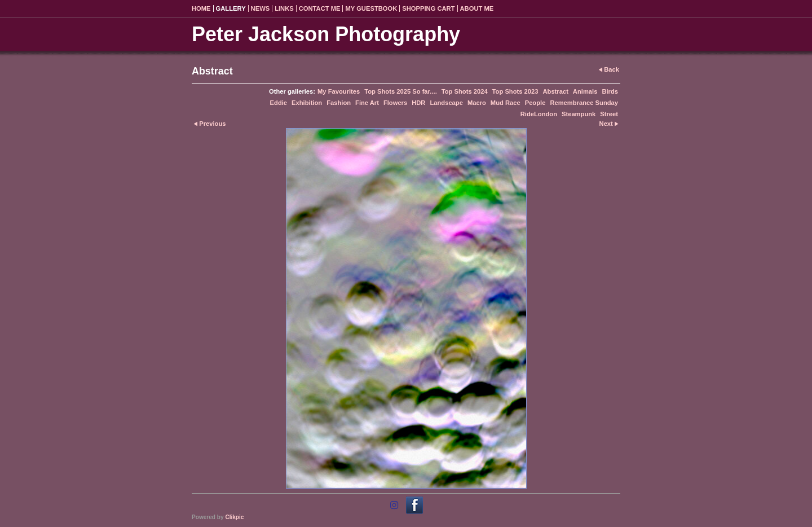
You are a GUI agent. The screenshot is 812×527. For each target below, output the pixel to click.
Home (201, 8)
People (535, 103)
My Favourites (339, 91)
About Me (477, 8)
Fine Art (367, 103)
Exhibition (307, 103)
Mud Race (506, 103)
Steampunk (579, 114)
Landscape (446, 103)
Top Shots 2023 (515, 91)
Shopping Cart (428, 8)
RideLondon (539, 114)
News (261, 8)
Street (609, 114)
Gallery (231, 8)
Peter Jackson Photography (326, 34)
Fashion (339, 103)
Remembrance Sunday (584, 103)
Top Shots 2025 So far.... (400, 91)
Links (284, 8)
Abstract (555, 91)
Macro (477, 103)
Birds (610, 91)
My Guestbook (371, 8)
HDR (418, 103)
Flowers (395, 103)
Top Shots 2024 (465, 91)
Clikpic (234, 517)
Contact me (320, 8)
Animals (585, 91)
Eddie (279, 103)
